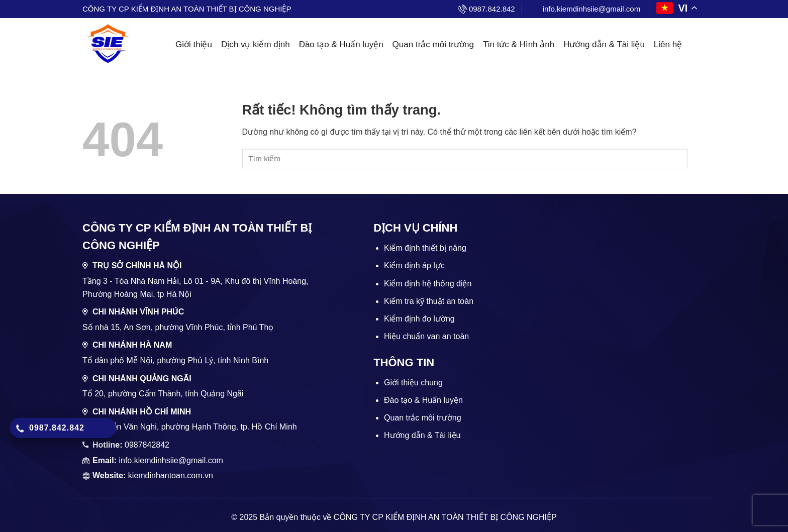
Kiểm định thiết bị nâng (425, 248)
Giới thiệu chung (413, 383)
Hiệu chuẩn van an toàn (426, 336)
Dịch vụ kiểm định (256, 44)
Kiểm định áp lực (414, 265)
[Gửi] (697, 159)
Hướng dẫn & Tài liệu (604, 44)
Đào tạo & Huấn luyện (341, 44)
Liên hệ (668, 44)
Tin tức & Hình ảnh (519, 44)
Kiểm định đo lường (419, 319)
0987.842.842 (492, 9)
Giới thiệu (194, 44)
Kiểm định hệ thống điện (428, 284)
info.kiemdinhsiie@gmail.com (592, 9)
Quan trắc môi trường (433, 44)
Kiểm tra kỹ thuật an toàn (429, 301)
